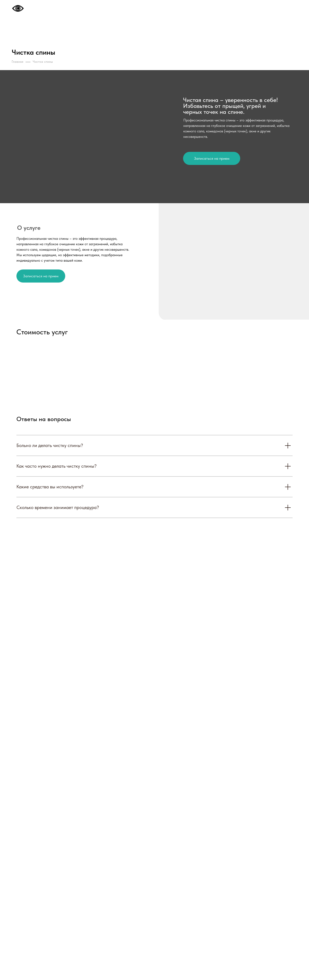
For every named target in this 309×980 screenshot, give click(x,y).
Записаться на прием (212, 158)
